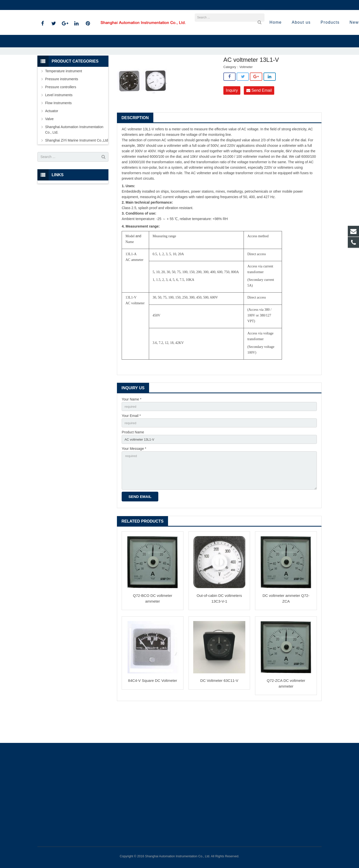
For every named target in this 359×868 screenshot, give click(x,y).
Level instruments (59, 122)
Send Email (259, 118)
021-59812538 (52, 5)
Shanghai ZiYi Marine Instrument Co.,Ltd (169, 70)
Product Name (133, 461)
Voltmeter (210, 70)
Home (112, 70)
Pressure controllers (61, 114)
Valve (49, 146)
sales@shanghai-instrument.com (97, 5)
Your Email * (131, 444)
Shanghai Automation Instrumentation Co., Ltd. (74, 157)
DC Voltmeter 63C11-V (219, 714)
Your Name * (132, 427)
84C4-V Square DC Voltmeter (153, 714)
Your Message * (134, 478)
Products (129, 70)
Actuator (52, 138)
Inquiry (232, 118)
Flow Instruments (58, 130)
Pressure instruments (62, 106)
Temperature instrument (64, 98)
